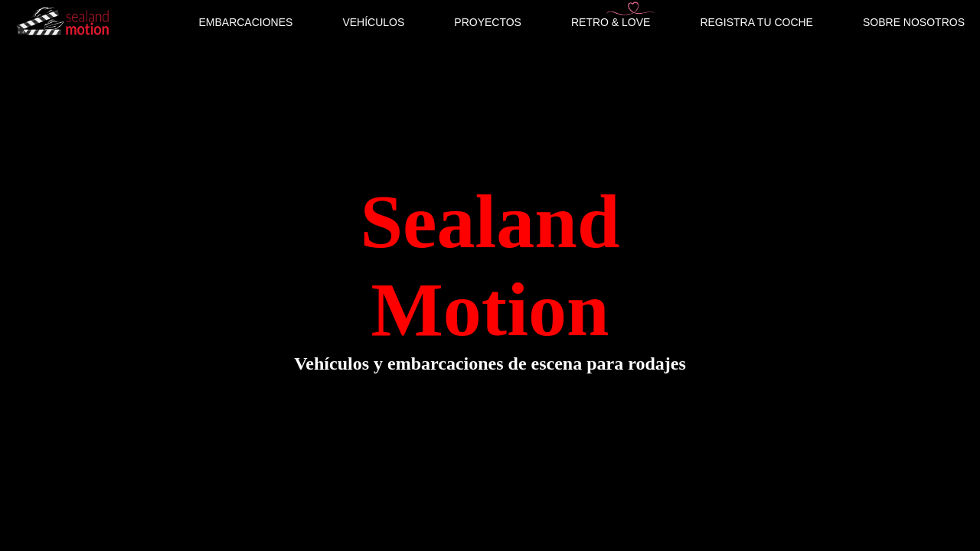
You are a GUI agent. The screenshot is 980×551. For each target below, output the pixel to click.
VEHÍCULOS (373, 22)
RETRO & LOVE (611, 22)
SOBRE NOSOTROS (914, 22)
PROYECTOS (488, 22)
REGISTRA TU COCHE (756, 22)
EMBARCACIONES (245, 22)
